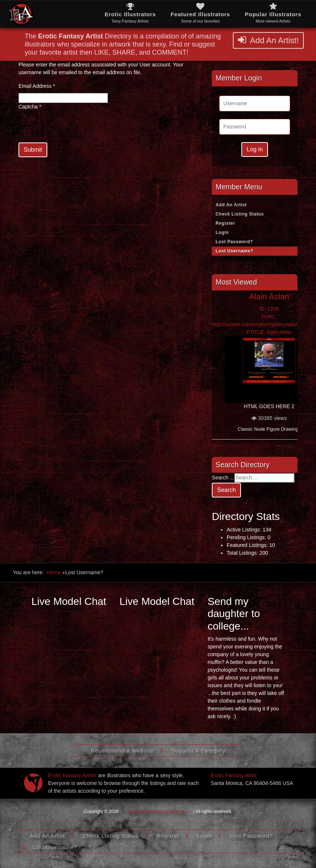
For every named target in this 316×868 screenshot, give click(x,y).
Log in (255, 149)
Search (226, 490)
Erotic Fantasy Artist (234, 775)
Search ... (223, 478)
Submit (33, 150)
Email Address (37, 86)
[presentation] (75, 128)
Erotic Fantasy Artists (72, 775)
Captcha (30, 107)
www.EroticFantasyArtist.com (156, 812)
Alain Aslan (269, 297)
